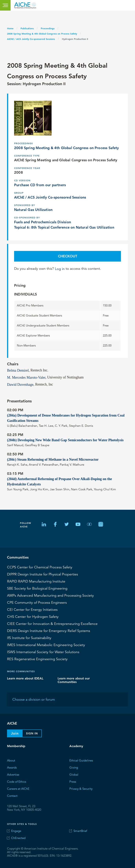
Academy (76, 746)
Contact (12, 796)
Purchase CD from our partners (40, 185)
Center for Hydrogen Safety (33, 616)
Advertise (13, 774)
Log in (60, 269)
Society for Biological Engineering (37, 588)
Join (15, 733)
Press (73, 781)
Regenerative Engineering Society (37, 659)
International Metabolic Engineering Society (46, 645)
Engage (16, 831)
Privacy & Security (81, 788)
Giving (74, 767)
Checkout (68, 256)
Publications (27, 28)
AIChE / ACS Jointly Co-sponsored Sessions (31, 39)
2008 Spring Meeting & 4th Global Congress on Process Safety (42, 34)
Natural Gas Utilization (33, 209)
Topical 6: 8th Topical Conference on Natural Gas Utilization (64, 227)
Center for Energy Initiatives (32, 609)
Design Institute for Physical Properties (43, 574)
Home (10, 28)
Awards (12, 767)
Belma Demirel (18, 370)
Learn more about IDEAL (25, 678)
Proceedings (48, 28)
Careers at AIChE (18, 788)
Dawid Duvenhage (20, 384)
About (11, 760)
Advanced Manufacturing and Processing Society (50, 595)
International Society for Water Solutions (43, 652)
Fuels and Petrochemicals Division (43, 222)
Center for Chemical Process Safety (40, 567)
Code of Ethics (17, 781)
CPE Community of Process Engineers (37, 602)
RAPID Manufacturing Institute (36, 581)
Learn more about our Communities (74, 680)
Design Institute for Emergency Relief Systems (49, 631)
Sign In (32, 733)
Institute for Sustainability (29, 638)
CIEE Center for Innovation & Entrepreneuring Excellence (52, 624)
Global (74, 774)
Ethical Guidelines (81, 760)
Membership (16, 746)
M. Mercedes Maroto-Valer (26, 377)
